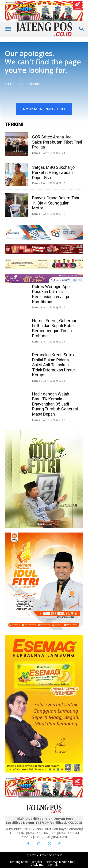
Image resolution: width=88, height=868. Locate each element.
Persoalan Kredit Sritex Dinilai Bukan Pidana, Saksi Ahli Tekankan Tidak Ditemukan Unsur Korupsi (54, 365)
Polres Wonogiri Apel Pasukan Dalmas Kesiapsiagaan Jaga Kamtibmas (51, 294)
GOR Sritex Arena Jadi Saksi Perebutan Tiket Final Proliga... (57, 142)
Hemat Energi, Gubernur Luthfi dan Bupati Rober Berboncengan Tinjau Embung (54, 328)
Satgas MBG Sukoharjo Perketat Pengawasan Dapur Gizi (53, 172)
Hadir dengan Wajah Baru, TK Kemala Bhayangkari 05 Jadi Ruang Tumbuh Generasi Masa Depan (55, 404)
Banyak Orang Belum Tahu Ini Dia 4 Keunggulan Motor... (56, 203)
